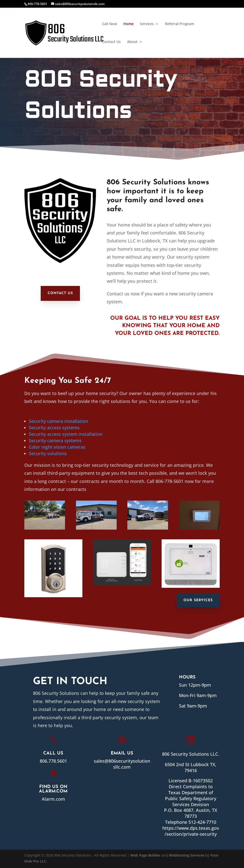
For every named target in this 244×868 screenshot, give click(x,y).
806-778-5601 (37, 4)
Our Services (198, 600)
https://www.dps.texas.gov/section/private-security (188, 830)
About (132, 42)
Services (147, 24)
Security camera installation (58, 421)
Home (128, 24)
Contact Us (111, 42)
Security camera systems (55, 440)
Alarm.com (51, 799)
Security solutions (48, 453)
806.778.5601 (51, 761)
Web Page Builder (145, 855)
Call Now (109, 24)
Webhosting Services (187, 855)
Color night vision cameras (57, 447)
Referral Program (180, 24)
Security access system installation (66, 434)
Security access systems (54, 428)
